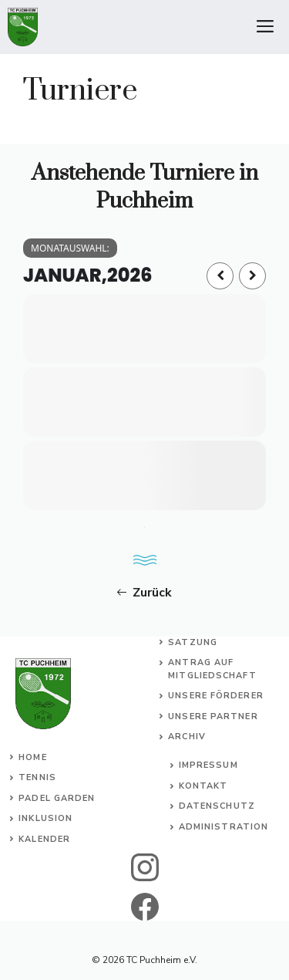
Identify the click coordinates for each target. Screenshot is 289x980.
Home (32, 757)
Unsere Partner (213, 716)
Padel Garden (57, 798)
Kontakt (203, 786)
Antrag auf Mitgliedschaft (212, 669)
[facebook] (144, 907)
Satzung (193, 642)
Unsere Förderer (216, 696)
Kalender (44, 839)
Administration (223, 827)
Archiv (187, 737)
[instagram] (144, 867)
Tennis (37, 777)
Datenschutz (217, 806)
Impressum (208, 765)
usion (57, 818)
